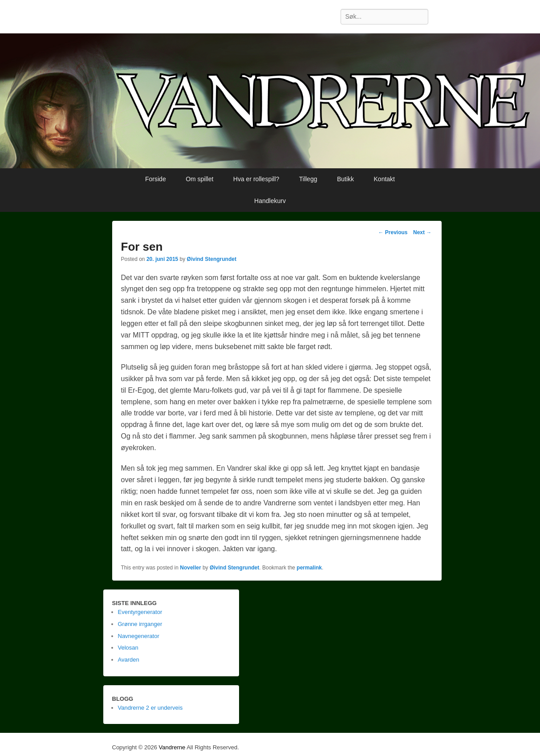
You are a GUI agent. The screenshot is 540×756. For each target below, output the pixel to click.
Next (422, 232)
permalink (309, 568)
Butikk (345, 179)
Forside (156, 179)
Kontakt (384, 179)
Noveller (190, 568)
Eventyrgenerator (140, 612)
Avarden (129, 660)
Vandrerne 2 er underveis (150, 708)
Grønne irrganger (140, 624)
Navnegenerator (139, 636)
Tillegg (308, 179)
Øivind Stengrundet (212, 259)
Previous (393, 232)
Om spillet (199, 179)
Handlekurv (270, 201)
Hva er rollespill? (256, 179)
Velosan (128, 648)
